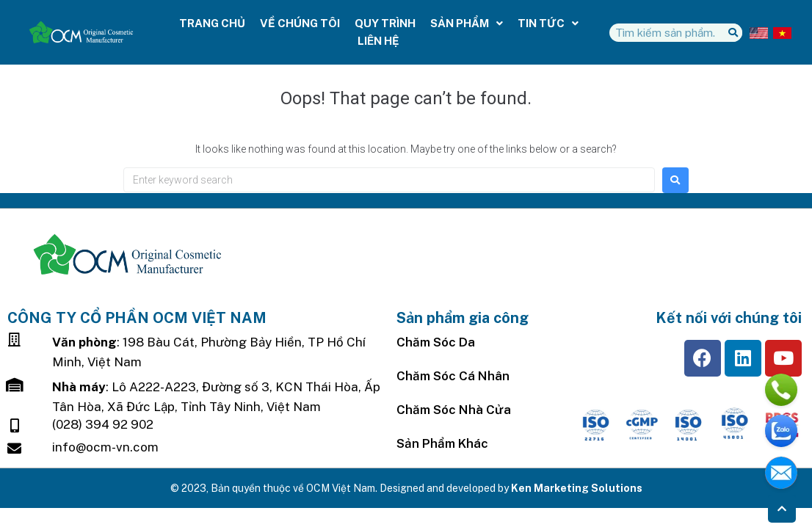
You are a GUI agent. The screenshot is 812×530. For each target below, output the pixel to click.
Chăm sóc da (436, 342)
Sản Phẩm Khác (442, 443)
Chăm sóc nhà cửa (454, 410)
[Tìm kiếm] (733, 33)
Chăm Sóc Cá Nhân (453, 376)
